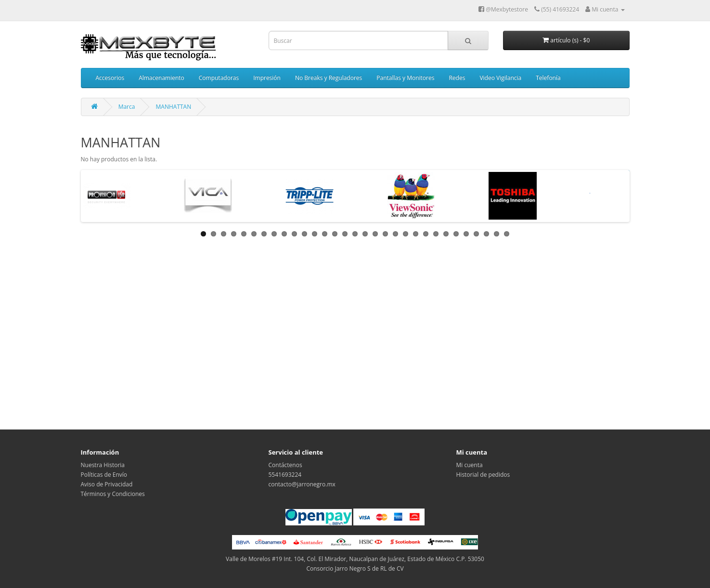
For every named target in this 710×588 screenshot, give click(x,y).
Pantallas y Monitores (405, 78)
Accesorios (110, 78)
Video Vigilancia (500, 78)
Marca (127, 107)
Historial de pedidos (483, 475)
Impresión (267, 78)
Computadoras (219, 78)
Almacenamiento (161, 78)
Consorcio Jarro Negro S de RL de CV (355, 568)
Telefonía (548, 78)
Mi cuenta (470, 465)
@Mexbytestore (503, 9)
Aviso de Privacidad (107, 484)
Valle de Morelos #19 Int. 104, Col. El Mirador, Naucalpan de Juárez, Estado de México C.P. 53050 (355, 559)
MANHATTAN (174, 107)
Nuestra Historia (103, 465)
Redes (457, 78)
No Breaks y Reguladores (329, 78)
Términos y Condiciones (113, 494)
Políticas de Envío (104, 475)
